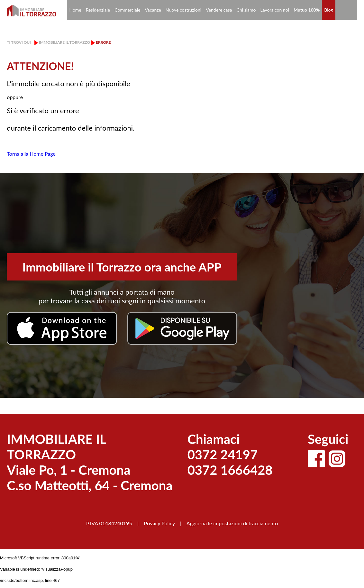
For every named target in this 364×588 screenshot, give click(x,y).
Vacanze (153, 10)
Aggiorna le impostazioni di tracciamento (232, 523)
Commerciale (127, 10)
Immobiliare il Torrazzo (64, 42)
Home (75, 10)
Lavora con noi (275, 10)
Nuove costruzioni (183, 10)
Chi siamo (246, 10)
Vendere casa (219, 10)
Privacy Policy (159, 523)
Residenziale (98, 10)
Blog (328, 10)
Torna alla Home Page (31, 154)
